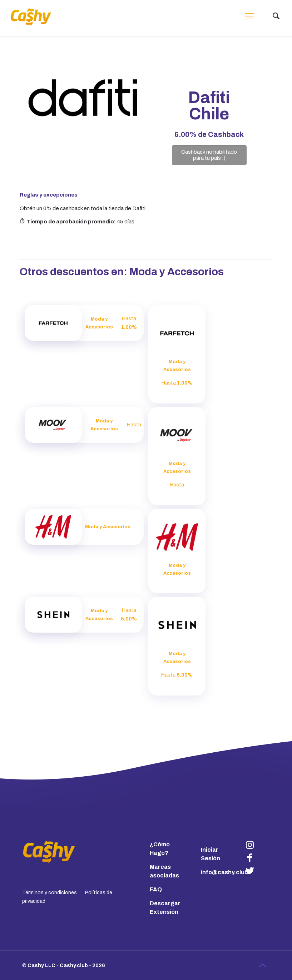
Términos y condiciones (50, 893)
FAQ (156, 889)
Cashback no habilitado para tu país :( (209, 155)
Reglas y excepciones (49, 195)
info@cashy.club (224, 872)
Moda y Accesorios (177, 272)
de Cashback (209, 134)
